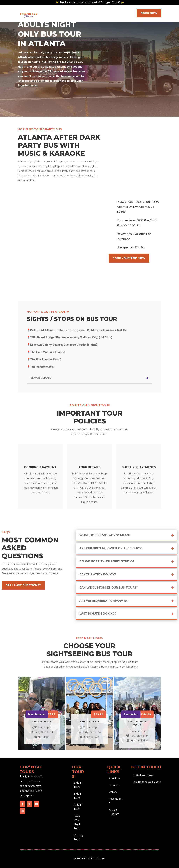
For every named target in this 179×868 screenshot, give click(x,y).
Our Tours (82, 15)
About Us (114, 778)
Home (50, 15)
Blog (101, 15)
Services (64, 15)
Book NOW (149, 13)
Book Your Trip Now (129, 258)
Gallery (113, 792)
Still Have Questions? (23, 585)
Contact (115, 15)
